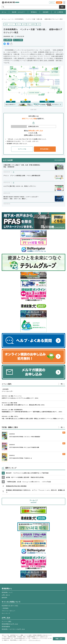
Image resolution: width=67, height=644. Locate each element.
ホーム (4, 19)
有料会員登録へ (45, 149)
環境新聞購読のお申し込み (10, 624)
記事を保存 (9, 40)
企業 (39, 24)
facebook (8, 44)
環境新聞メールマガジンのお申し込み (13, 629)
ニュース (10, 19)
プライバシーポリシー (9, 611)
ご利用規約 (5, 608)
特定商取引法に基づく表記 (10, 606)
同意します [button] (59, 639)
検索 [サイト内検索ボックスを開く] (62, 7)
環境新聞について (7, 592)
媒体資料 (4, 598)
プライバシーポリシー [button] (35, 640)
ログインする (22, 149)
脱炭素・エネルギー (9, 24)
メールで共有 (19, 40)
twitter (5, 44)
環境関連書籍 (6, 627)
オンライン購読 (6, 621)
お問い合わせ (6, 595)
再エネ (18, 24)
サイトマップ (6, 613)
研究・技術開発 (31, 24)
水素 (24, 24)
